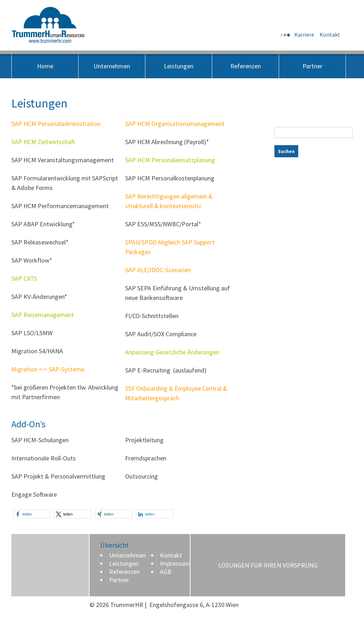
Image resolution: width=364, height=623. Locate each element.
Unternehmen (112, 66)
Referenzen (246, 66)
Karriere (304, 35)
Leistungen (179, 66)
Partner (312, 66)
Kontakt (330, 35)
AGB (166, 572)
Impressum (175, 563)
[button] (32, 514)
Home (45, 66)
